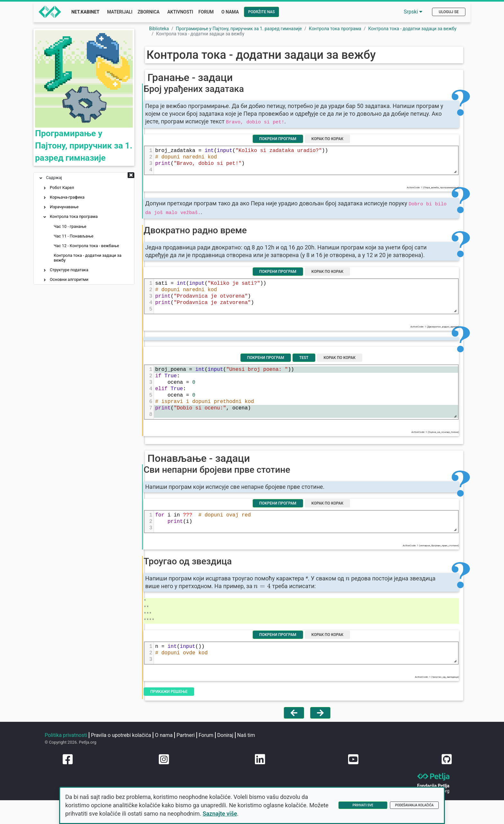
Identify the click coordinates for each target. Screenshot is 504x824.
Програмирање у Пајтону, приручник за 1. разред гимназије (82, 142)
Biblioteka (159, 29)
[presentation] (366, 634)
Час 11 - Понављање (74, 236)
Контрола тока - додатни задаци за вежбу (88, 258)
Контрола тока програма (74, 216)
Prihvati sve (363, 805)
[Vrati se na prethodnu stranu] (294, 774)
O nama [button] (230, 12)
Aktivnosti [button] (180, 12)
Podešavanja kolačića (414, 805)
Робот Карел (62, 188)
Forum (206, 12)
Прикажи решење (184, 750)
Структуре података (69, 270)
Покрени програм (282, 155)
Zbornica (148, 12)
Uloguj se (449, 12)
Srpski (413, 12)
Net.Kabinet (85, 12)
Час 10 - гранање (70, 226)
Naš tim (55, 809)
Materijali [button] (120, 12)
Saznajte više (241, 814)
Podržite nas (261, 12)
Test (308, 397)
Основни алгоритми (69, 279)
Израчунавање (64, 207)
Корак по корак (331, 155)
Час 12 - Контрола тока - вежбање (86, 246)
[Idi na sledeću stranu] (320, 774)
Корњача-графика (67, 197)
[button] (131, 176)
